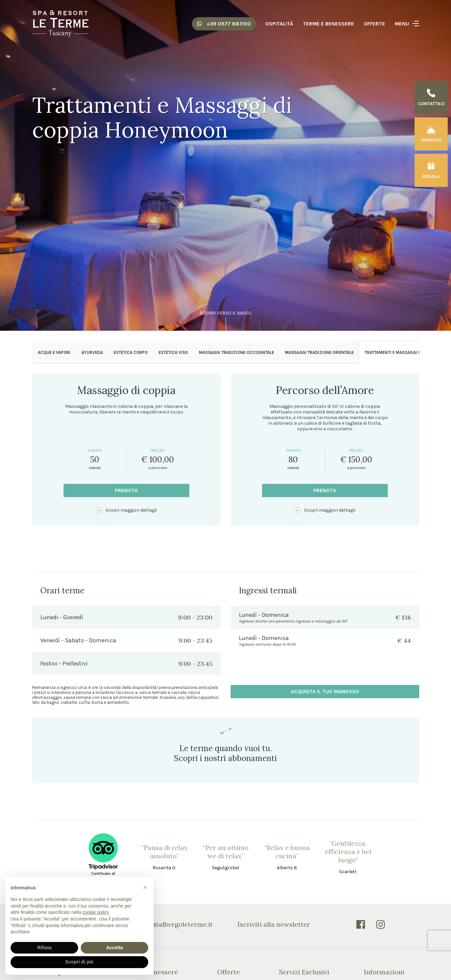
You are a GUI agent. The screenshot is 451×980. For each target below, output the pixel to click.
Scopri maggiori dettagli (126, 510)
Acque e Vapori (54, 352)
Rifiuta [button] (44, 948)
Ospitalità (279, 24)
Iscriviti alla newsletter (274, 924)
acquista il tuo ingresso (325, 691)
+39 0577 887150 (224, 24)
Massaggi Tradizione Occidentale (236, 352)
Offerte (374, 24)
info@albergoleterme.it (177, 924)
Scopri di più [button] (80, 962)
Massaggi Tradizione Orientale (319, 352)
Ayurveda (92, 352)
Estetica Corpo (131, 352)
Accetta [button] (115, 948)
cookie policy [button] (95, 912)
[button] (145, 887)
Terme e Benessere (328, 24)
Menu (402, 24)
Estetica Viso (173, 352)
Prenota (126, 490)
